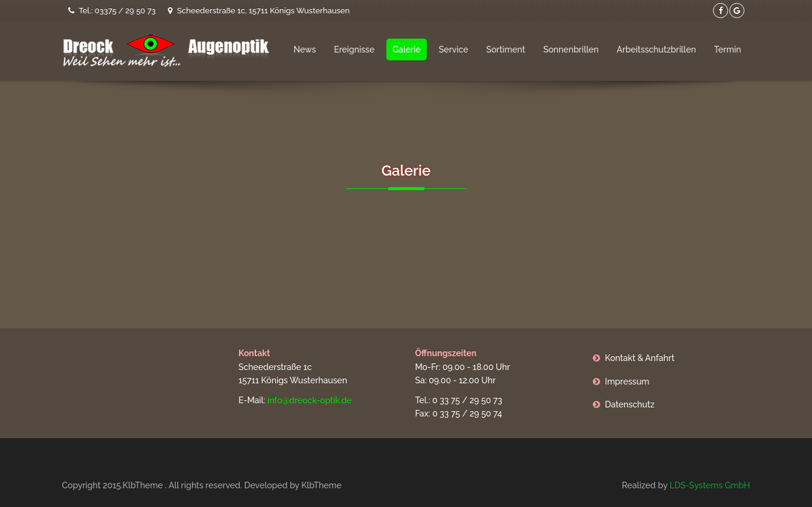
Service (454, 49)
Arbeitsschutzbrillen (656, 49)
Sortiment (505, 49)
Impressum (627, 381)
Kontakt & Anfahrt (640, 358)
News (305, 49)
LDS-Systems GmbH (710, 485)
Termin (728, 49)
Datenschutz (630, 404)
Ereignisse (354, 49)
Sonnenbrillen (571, 49)
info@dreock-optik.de (310, 400)
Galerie (407, 49)
